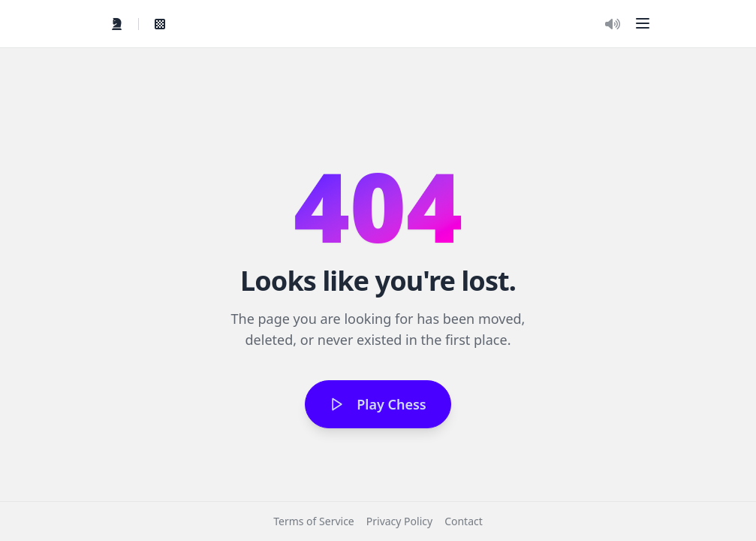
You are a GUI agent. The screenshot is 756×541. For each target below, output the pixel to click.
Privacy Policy (399, 521)
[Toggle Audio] (613, 24)
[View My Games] (160, 24)
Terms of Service (314, 521)
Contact (464, 521)
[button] (643, 23)
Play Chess (378, 404)
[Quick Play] (117, 24)
